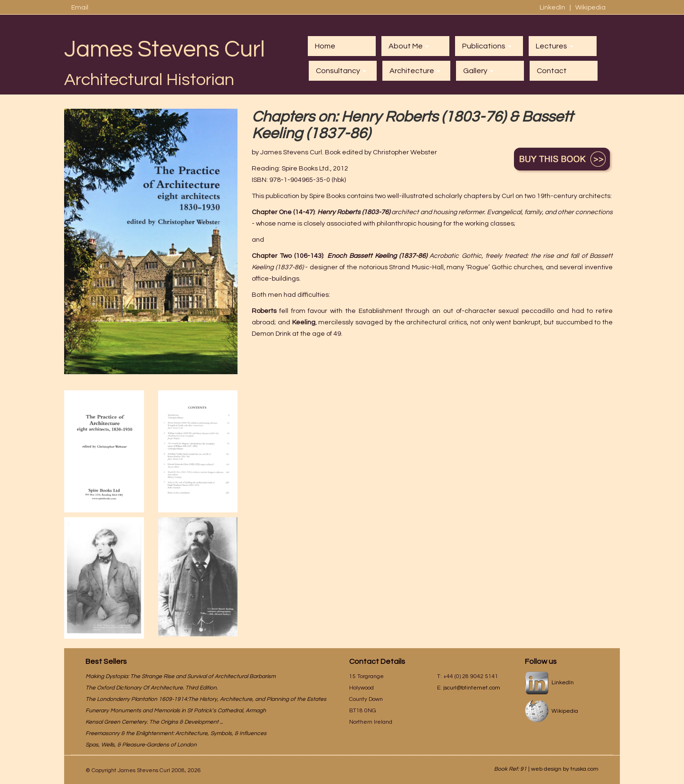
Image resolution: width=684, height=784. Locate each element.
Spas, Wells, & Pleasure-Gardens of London (141, 745)
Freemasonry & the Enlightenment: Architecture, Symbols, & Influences (176, 733)
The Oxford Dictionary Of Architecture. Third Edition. (152, 688)
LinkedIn (553, 8)
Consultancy (341, 71)
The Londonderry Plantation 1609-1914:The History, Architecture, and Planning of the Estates (206, 699)
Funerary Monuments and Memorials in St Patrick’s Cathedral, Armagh (176, 711)
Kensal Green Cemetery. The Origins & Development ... (154, 722)
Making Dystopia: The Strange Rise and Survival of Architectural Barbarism (180, 676)
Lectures (555, 46)
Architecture (415, 71)
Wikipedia (590, 8)
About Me (409, 46)
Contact (552, 71)
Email (80, 8)
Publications (487, 46)
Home (325, 46)
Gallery (478, 71)
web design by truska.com (565, 769)
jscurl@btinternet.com (472, 688)
